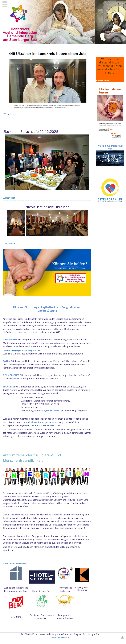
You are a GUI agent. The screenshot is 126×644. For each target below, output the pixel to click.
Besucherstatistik (60, 637)
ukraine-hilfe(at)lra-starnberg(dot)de (22, 350)
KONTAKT (52, 425)
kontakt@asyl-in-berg (35, 422)
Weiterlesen (10, 114)
